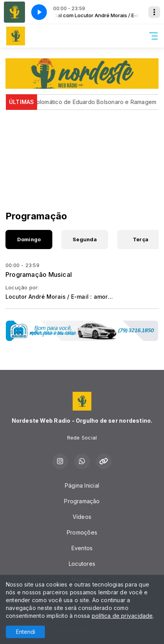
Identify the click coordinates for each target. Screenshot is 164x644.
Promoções (82, 532)
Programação (82, 501)
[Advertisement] (82, 153)
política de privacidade (122, 616)
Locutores (82, 564)
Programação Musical (39, 274)
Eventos (82, 548)
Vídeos (82, 517)
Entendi (26, 632)
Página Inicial (82, 485)
